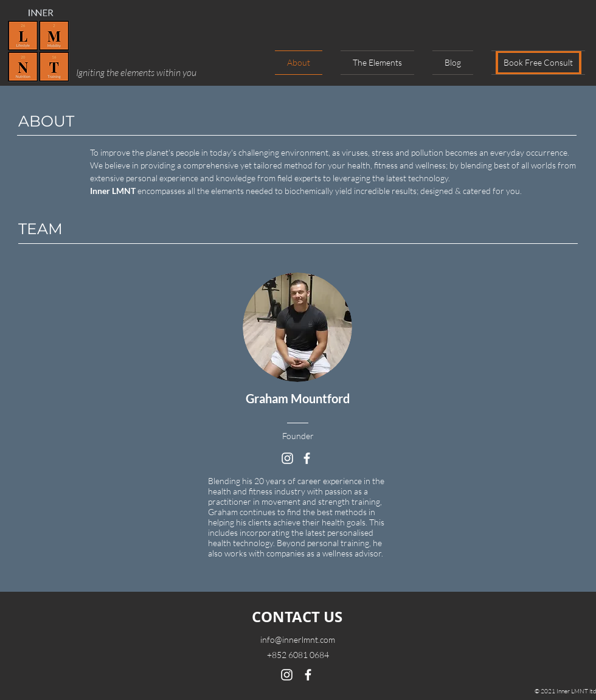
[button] (534, 63)
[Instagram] (287, 458)
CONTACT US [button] (297, 617)
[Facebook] (307, 458)
